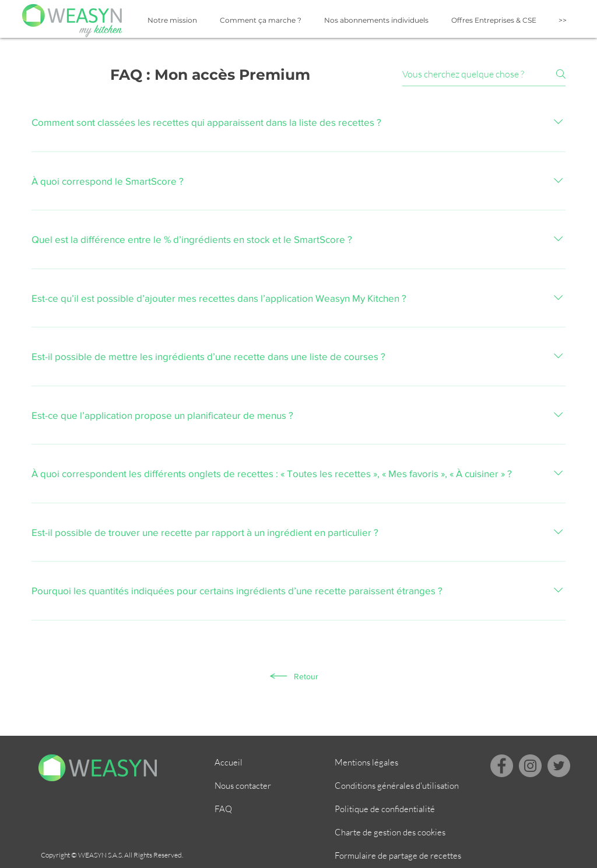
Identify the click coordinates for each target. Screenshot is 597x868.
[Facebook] (502, 766)
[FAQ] (256, 809)
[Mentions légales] (376, 763)
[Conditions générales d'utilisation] (398, 786)
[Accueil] (256, 763)
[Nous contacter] (256, 786)
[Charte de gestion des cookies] (398, 832)
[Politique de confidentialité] (398, 809)
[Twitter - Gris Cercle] (559, 766)
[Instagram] (530, 766)
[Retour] (294, 676)
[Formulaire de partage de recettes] (398, 856)
